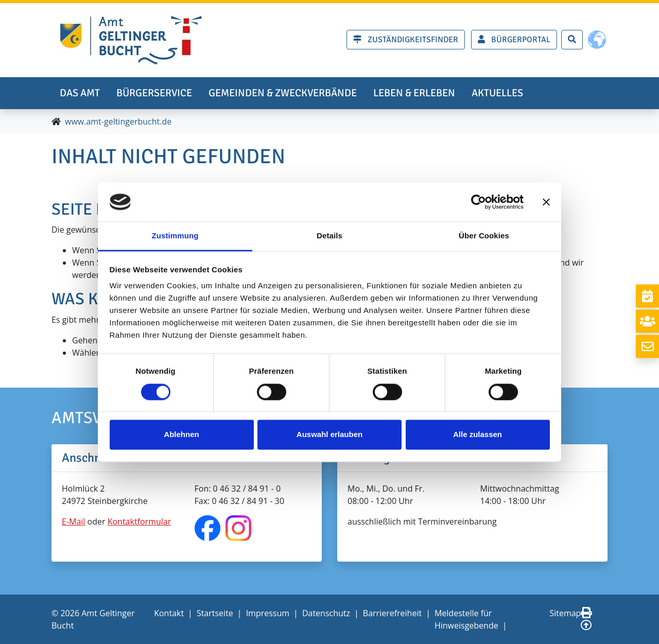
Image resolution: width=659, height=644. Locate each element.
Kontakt (169, 613)
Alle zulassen (478, 435)
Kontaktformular (140, 521)
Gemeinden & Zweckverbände (283, 93)
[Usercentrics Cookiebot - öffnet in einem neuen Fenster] (479, 202)
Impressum (268, 613)
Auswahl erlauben (329, 435)
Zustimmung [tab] (175, 236)
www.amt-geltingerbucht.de (118, 121)
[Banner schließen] (546, 202)
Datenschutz (326, 613)
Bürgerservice (154, 93)
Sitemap (565, 613)
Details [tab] (329, 236)
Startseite (215, 613)
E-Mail (73, 521)
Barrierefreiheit (392, 613)
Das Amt (80, 93)
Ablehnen (181, 435)
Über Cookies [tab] (484, 236)
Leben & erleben (414, 93)
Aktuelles (497, 93)
